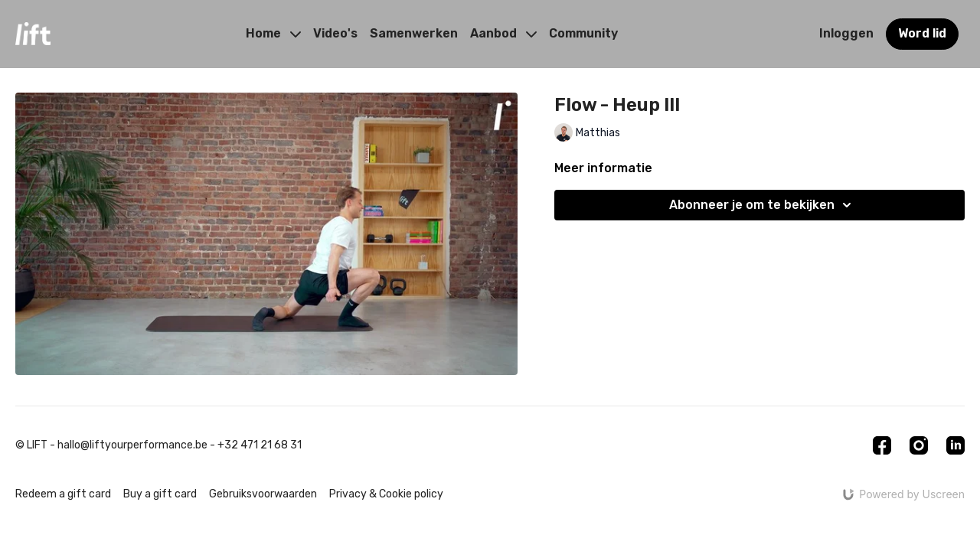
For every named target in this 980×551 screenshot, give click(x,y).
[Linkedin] (955, 445)
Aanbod (503, 33)
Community (583, 33)
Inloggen (846, 33)
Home (273, 33)
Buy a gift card (160, 494)
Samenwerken (414, 33)
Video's (335, 33)
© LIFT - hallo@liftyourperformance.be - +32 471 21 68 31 (158, 445)
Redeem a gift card (63, 494)
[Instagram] (919, 445)
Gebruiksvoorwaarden (263, 494)
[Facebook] (882, 445)
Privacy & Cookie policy (386, 494)
